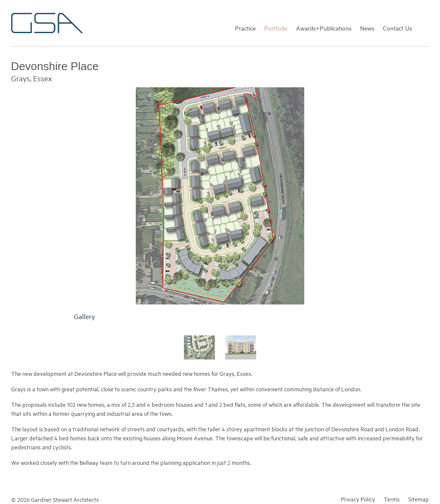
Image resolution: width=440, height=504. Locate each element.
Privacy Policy (358, 499)
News (367, 28)
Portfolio (276, 28)
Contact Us (397, 28)
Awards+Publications (324, 28)
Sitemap (419, 499)
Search (425, 28)
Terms (392, 499)
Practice (245, 28)
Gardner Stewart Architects (47, 23)
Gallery (84, 316)
